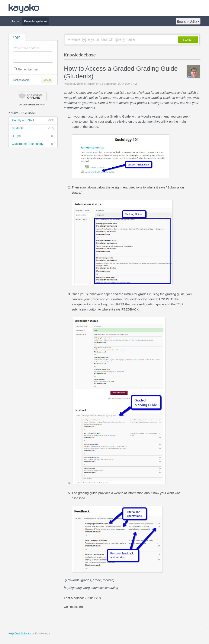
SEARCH (188, 40)
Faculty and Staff (33, 121)
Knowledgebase (36, 21)
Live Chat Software (27, 105)
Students (33, 128)
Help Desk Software (20, 634)
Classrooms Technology (33, 144)
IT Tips (33, 136)
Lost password (21, 80)
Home (15, 21)
